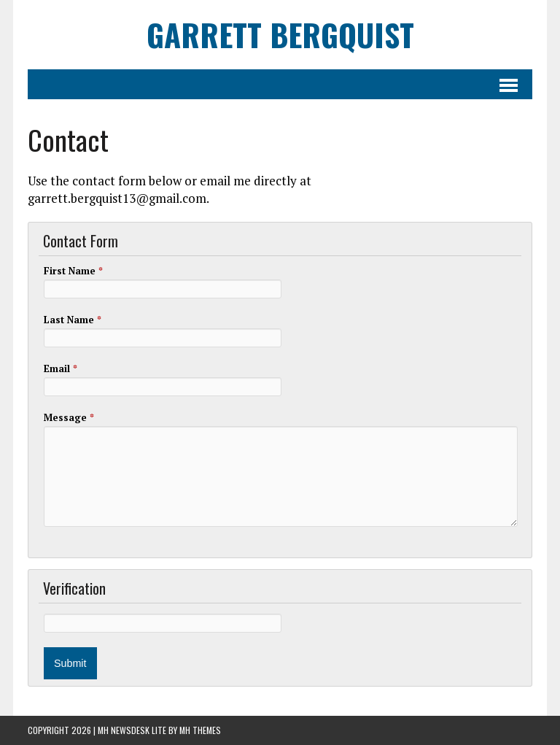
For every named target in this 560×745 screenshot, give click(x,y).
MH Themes (200, 730)
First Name (73, 271)
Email (61, 368)
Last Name (73, 320)
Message (69, 417)
